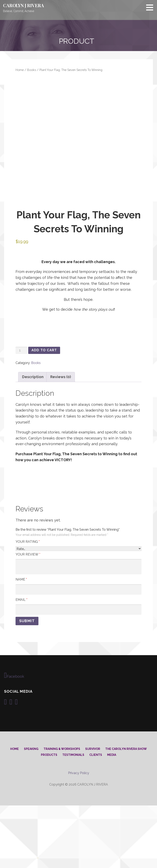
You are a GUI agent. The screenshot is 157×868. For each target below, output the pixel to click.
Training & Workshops (62, 811)
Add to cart (44, 413)
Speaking (31, 811)
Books (32, 70)
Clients (96, 817)
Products (49, 817)
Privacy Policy (79, 835)
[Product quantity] (21, 413)
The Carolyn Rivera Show (126, 811)
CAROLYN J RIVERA (23, 5)
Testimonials (73, 817)
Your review (28, 617)
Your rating (28, 604)
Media (112, 817)
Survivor (93, 811)
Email (21, 662)
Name (21, 642)
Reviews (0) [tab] (61, 439)
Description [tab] (33, 439)
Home (20, 70)
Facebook (14, 738)
